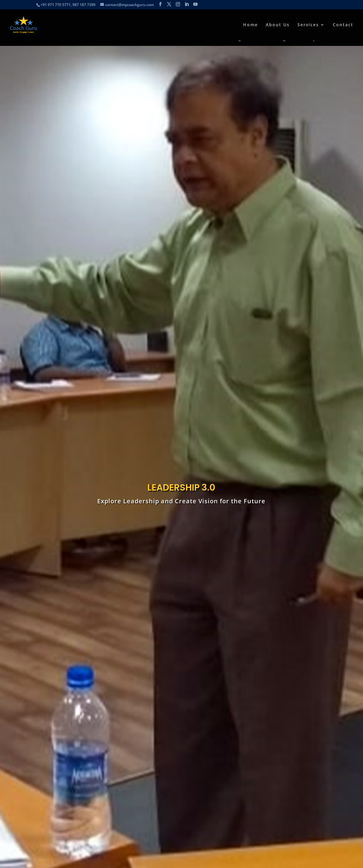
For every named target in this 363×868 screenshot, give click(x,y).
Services (308, 25)
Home (251, 25)
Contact (343, 25)
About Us (278, 25)
